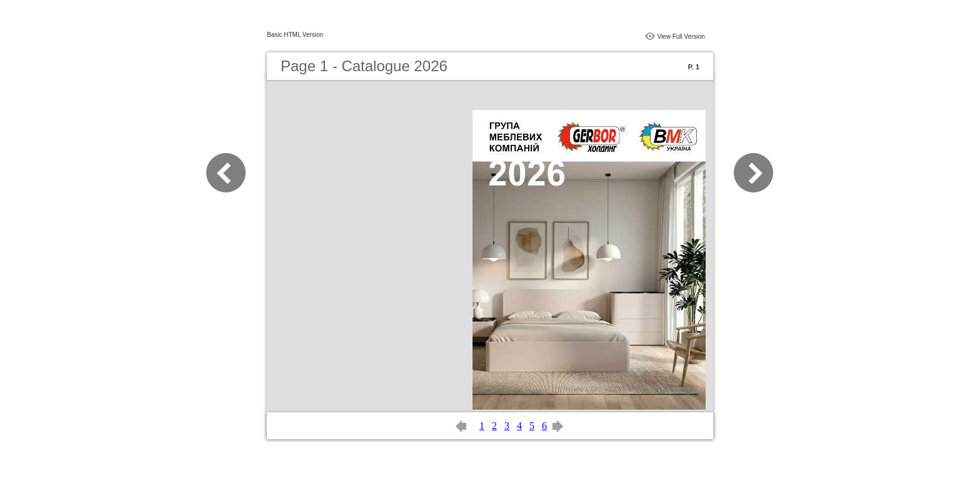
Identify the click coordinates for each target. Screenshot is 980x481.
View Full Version (681, 37)
